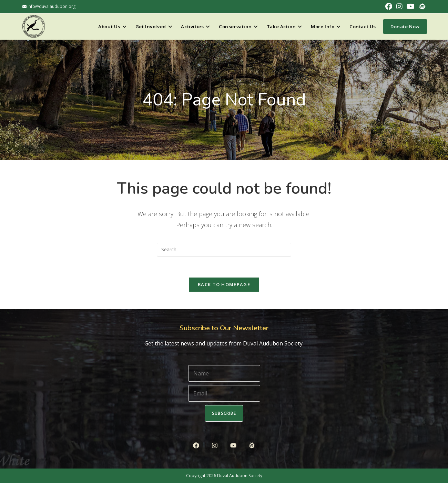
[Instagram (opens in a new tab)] (399, 7)
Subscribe (224, 413)
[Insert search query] (224, 250)
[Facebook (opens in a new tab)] (389, 7)
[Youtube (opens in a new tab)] (411, 7)
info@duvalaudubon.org (49, 6)
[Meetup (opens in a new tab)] (421, 7)
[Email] (224, 393)
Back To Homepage (224, 284)
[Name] (224, 373)
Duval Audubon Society (240, 476)
